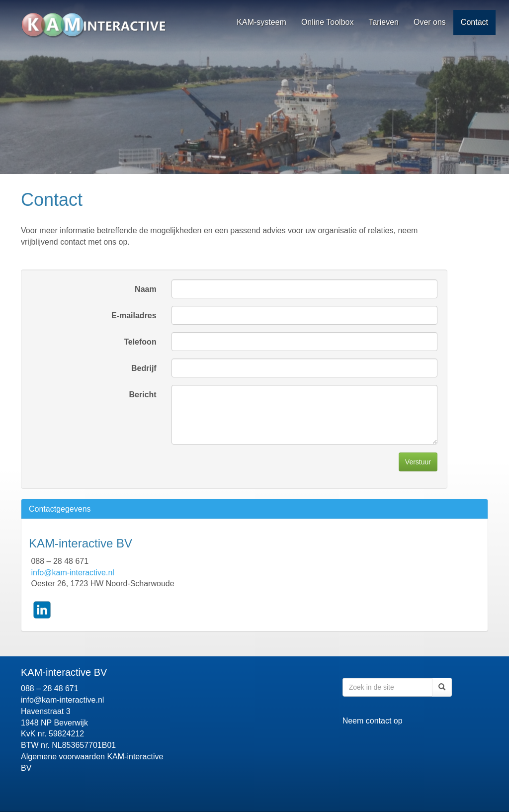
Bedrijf (144, 368)
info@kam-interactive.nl (72, 573)
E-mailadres (134, 316)
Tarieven (383, 22)
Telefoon (140, 342)
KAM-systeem (261, 22)
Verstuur (418, 462)
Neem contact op (373, 721)
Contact (474, 22)
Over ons (430, 22)
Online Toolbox (328, 22)
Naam (146, 289)
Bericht (143, 395)
